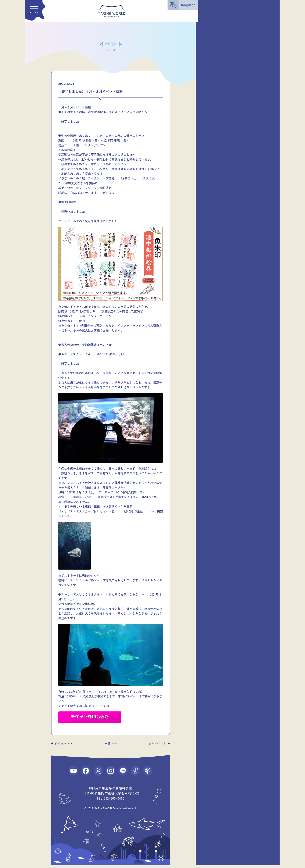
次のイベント (157, 743)
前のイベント (64, 743)
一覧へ (109, 743)
